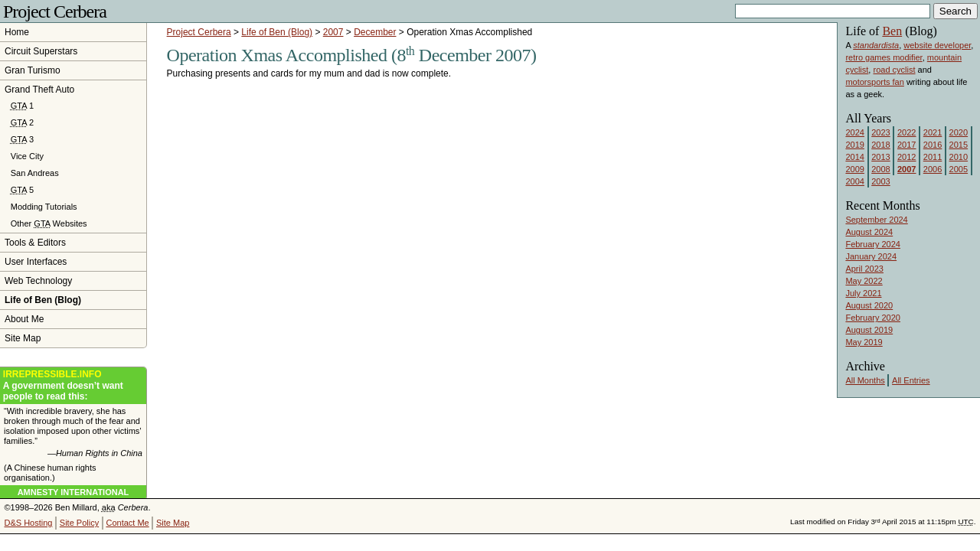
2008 (880, 169)
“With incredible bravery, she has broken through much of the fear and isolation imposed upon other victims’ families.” (73, 432)
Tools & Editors (35, 243)
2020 (959, 132)
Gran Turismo (33, 70)
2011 (933, 157)
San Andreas (35, 173)
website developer (937, 45)
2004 (854, 181)
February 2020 (873, 318)
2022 (906, 132)
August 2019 (869, 330)
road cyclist (894, 70)
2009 (854, 169)
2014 (854, 157)
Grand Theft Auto (39, 90)
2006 (933, 169)
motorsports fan (874, 82)
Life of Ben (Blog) (277, 32)
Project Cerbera (55, 11)
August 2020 (869, 305)
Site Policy (79, 523)
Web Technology (38, 281)
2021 (933, 132)
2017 (906, 145)
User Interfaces (36, 262)
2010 (959, 157)
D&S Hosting (29, 523)
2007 (333, 32)
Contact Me (127, 523)
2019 (854, 145)
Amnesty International (73, 492)
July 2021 (863, 293)
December (375, 32)
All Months (865, 380)
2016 (933, 145)
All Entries (911, 380)
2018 (880, 145)
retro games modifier (884, 57)
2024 (854, 132)
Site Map (23, 338)
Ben (892, 31)
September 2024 (876, 220)
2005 (959, 169)
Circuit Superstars (41, 51)
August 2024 (869, 232)
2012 (906, 157)
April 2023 (864, 269)
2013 (880, 157)
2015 (959, 145)
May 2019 (864, 342)
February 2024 (873, 244)
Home (17, 32)
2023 (880, 132)
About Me (24, 319)
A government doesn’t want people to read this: (73, 385)
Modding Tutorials (44, 207)
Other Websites (49, 223)
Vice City (27, 156)
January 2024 (871, 256)
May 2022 (864, 281)
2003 (880, 181)
